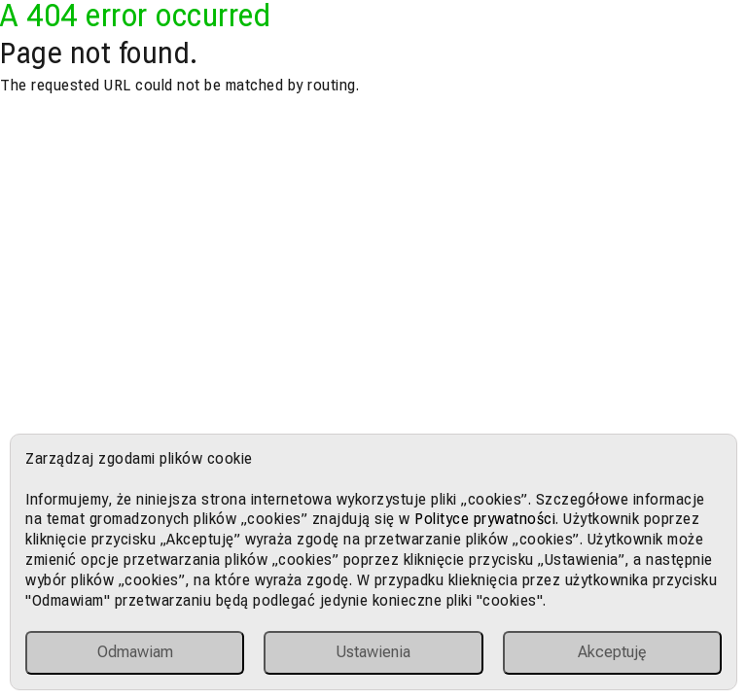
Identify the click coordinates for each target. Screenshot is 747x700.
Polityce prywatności (485, 519)
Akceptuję (612, 652)
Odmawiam (135, 652)
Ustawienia (373, 652)
